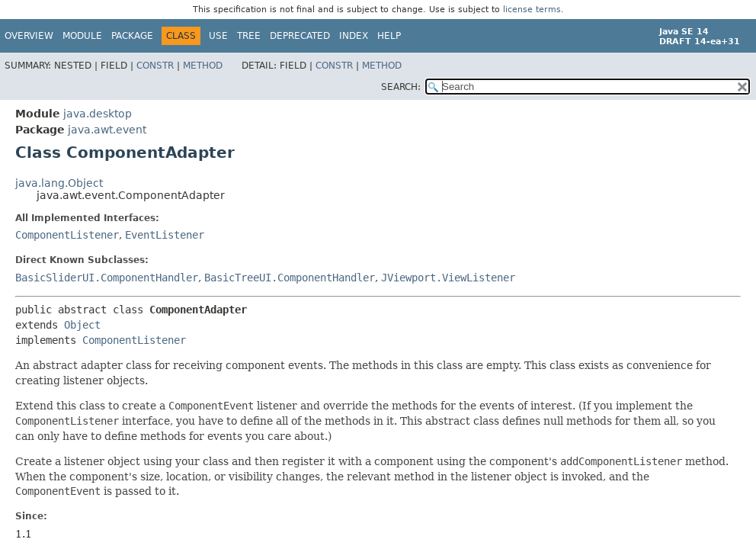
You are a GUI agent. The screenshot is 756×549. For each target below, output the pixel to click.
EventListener (165, 235)
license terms (532, 10)
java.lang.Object (59, 183)
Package (132, 36)
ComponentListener (67, 235)
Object (82, 325)
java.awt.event (107, 130)
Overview (29, 36)
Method (203, 66)
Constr (155, 66)
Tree (249, 36)
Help (389, 36)
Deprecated (300, 36)
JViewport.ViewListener (448, 278)
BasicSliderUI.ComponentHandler (107, 278)
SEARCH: (401, 87)
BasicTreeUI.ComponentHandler (290, 278)
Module (82, 36)
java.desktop (98, 114)
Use (218, 36)
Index (354, 36)
